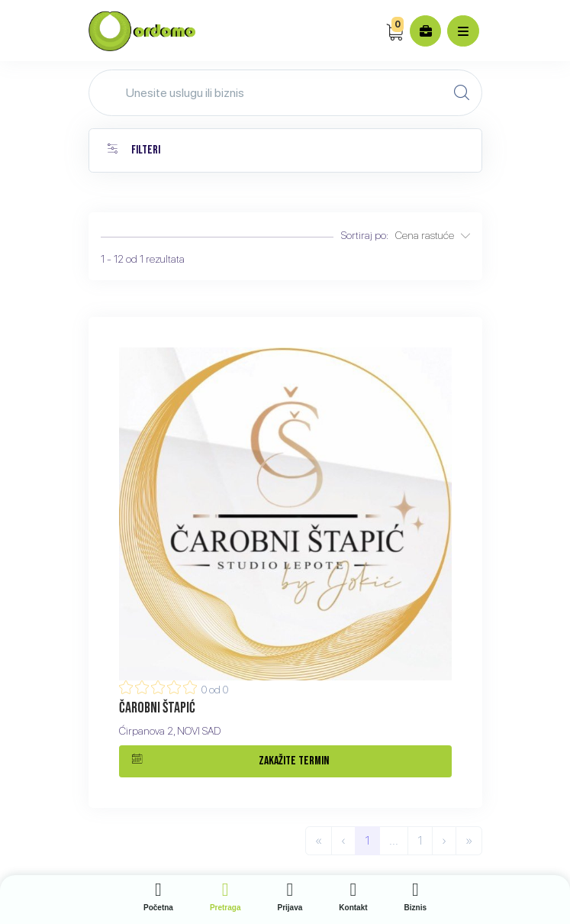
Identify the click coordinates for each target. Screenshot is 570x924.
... (394, 840)
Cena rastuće (433, 235)
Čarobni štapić (157, 708)
